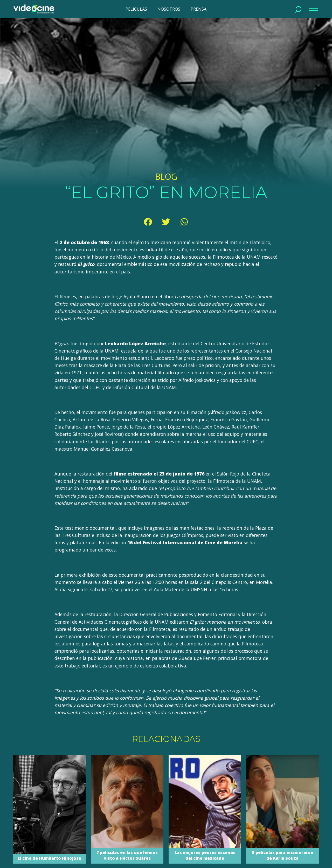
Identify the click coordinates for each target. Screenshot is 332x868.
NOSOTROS (169, 9)
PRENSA (199, 9)
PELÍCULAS (136, 9)
